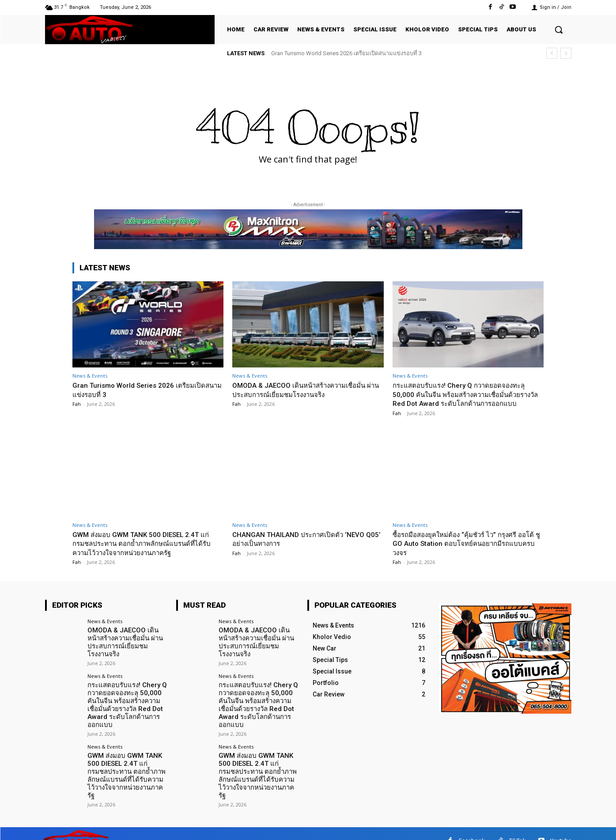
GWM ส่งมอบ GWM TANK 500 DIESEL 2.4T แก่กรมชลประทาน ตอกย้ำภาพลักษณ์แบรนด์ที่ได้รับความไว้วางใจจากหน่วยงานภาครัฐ (146, 552)
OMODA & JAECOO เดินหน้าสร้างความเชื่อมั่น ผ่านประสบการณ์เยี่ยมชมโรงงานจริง (308, 390)
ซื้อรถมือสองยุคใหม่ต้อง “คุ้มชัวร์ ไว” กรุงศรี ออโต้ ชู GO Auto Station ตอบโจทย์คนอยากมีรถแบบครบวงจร (467, 552)
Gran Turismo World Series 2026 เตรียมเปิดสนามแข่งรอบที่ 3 (346, 53)
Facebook (472, 827)
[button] (559, 30)
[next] (566, 53)
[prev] (552, 53)
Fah (77, 404)
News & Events (90, 376)
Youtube (561, 827)
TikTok (518, 827)
